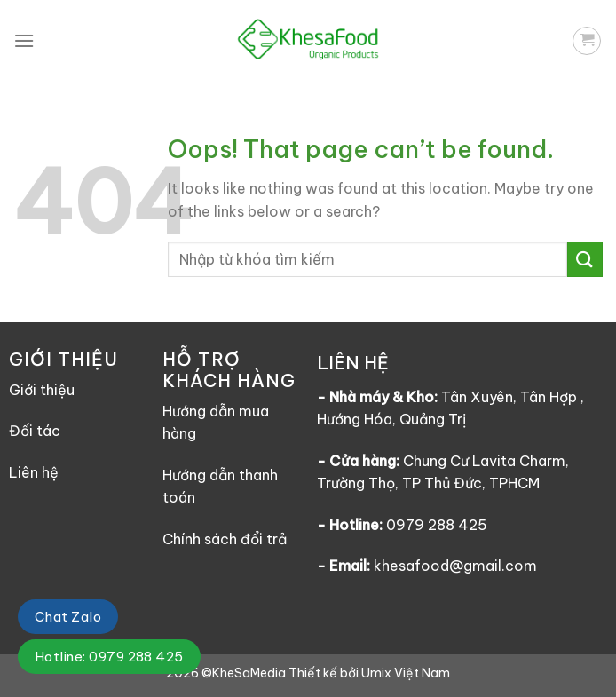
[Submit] (585, 259)
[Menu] (24, 40)
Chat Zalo (68, 617)
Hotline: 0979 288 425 (109, 657)
